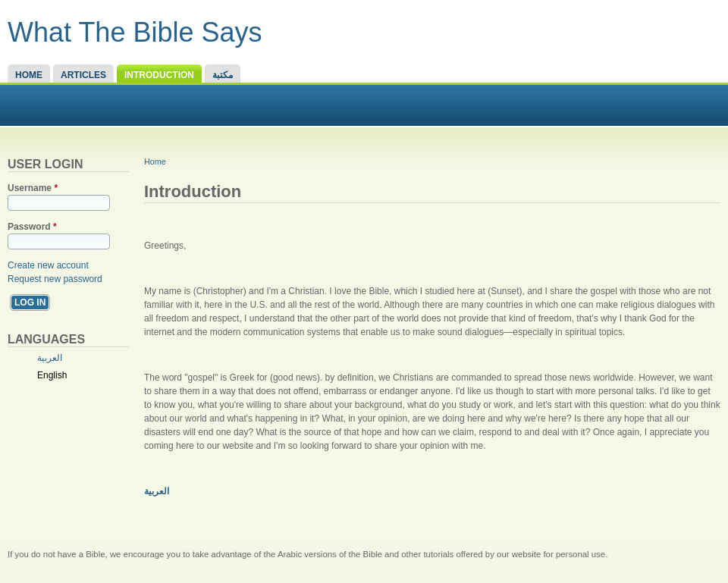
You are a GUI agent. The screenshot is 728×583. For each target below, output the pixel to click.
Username (33, 188)
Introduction (159, 75)
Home (29, 75)
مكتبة (223, 75)
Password (32, 227)
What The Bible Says (135, 32)
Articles (83, 75)
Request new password (55, 279)
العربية (50, 358)
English (52, 375)
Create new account (48, 265)
